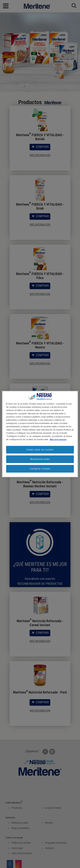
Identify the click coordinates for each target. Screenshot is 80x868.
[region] (40, 434)
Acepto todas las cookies (40, 450)
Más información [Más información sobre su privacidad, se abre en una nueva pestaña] (58, 439)
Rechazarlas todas (40, 459)
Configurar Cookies (40, 469)
